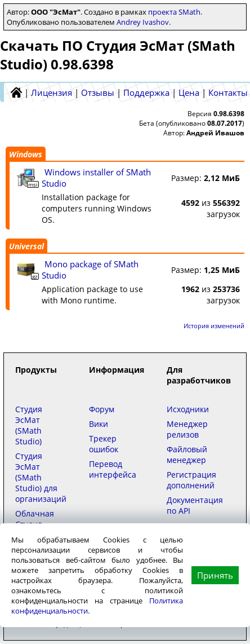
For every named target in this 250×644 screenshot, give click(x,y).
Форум (102, 409)
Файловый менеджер (187, 455)
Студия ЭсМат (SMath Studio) (29, 425)
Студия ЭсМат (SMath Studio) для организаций (41, 477)
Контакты (228, 92)
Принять (215, 575)
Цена (189, 92)
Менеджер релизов (187, 429)
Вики (99, 424)
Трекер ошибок (104, 444)
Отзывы (98, 92)
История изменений (214, 326)
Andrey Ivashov (143, 22)
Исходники (188, 409)
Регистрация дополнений (191, 480)
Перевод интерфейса (113, 469)
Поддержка (146, 92)
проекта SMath (174, 12)
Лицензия (52, 92)
